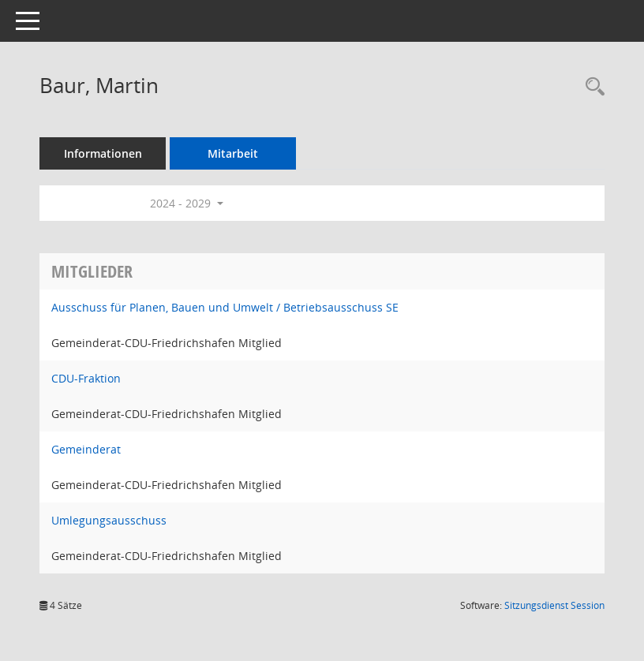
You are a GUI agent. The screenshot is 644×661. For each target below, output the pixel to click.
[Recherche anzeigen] (591, 87)
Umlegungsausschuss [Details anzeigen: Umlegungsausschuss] (109, 520)
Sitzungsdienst (554, 605)
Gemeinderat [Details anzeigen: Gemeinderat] (86, 449)
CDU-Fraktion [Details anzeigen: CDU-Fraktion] (86, 378)
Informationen (103, 153)
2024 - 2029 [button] (187, 203)
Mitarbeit (233, 153)
